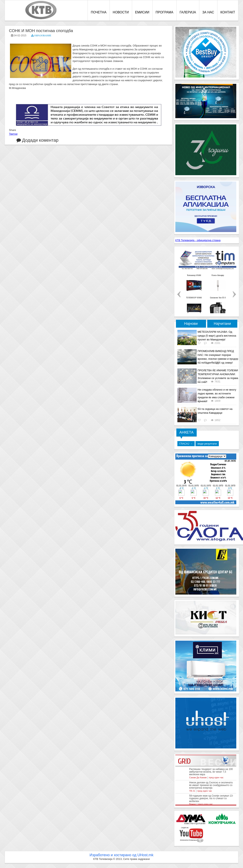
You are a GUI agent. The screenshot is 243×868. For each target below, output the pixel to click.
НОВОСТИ (121, 12)
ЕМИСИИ (142, 12)
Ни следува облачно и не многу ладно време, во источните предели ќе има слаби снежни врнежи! (217, 395)
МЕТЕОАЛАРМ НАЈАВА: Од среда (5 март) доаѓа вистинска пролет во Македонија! (217, 336)
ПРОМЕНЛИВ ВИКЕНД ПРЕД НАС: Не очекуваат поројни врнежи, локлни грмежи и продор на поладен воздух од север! (218, 357)
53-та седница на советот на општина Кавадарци (215, 411)
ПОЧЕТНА (99, 12)
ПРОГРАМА (164, 12)
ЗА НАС (208, 12)
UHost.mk (145, 855)
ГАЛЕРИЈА (188, 12)
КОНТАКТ (228, 12)
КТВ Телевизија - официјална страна (198, 240)
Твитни (13, 134)
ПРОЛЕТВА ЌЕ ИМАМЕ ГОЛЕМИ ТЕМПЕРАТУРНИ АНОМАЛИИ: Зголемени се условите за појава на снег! (218, 376)
